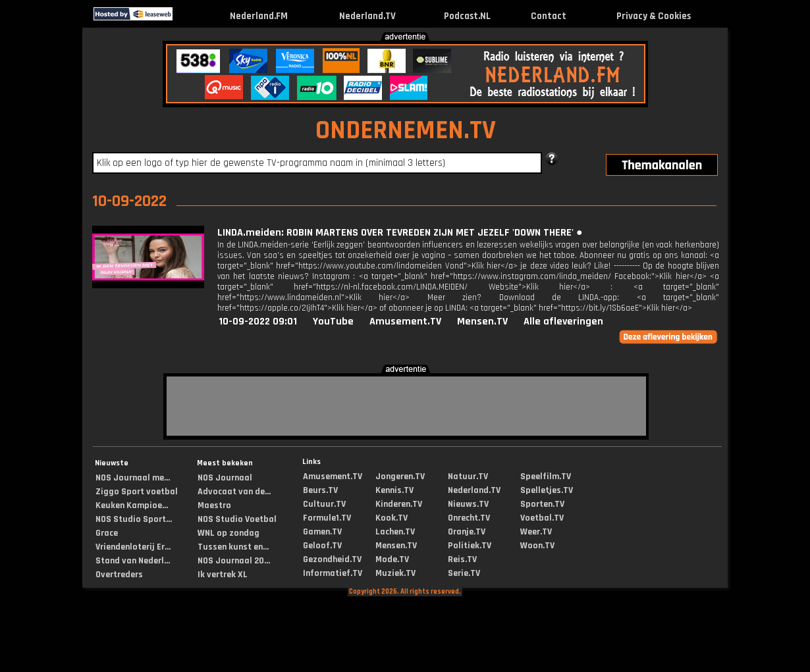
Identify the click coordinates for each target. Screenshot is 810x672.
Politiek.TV (470, 546)
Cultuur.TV (324, 504)
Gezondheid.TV (332, 559)
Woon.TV (537, 546)
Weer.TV (536, 532)
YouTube (333, 322)
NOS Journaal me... (133, 478)
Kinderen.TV (399, 504)
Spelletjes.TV (547, 490)
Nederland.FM (259, 16)
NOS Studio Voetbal (237, 519)
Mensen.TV (482, 322)
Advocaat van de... (234, 492)
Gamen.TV (322, 532)
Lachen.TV (395, 532)
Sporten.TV (542, 504)
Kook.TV (391, 518)
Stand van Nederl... (133, 561)
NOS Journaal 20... (234, 561)
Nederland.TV (367, 16)
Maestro (214, 505)
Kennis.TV (394, 490)
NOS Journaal (225, 478)
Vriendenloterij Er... (133, 547)
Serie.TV (464, 573)
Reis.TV (462, 559)
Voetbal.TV (542, 518)
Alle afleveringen (563, 322)
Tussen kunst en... (233, 547)
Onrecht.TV (469, 518)
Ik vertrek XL (223, 575)
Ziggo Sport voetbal (137, 492)
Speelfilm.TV (546, 477)
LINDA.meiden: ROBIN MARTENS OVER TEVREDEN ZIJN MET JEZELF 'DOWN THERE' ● (400, 233)
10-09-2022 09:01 (258, 322)
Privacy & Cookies (654, 16)
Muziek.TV (395, 573)
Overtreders (119, 575)
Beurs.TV (320, 490)
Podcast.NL (467, 16)
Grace (107, 533)
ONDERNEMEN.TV (406, 131)
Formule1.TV (327, 518)
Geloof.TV (322, 546)
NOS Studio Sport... (134, 519)
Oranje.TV (467, 532)
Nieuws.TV (468, 504)
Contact (549, 16)
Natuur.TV (468, 477)
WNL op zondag (229, 533)
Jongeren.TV (400, 477)
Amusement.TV (405, 322)
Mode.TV (392, 559)
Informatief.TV (333, 573)
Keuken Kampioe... (132, 505)
